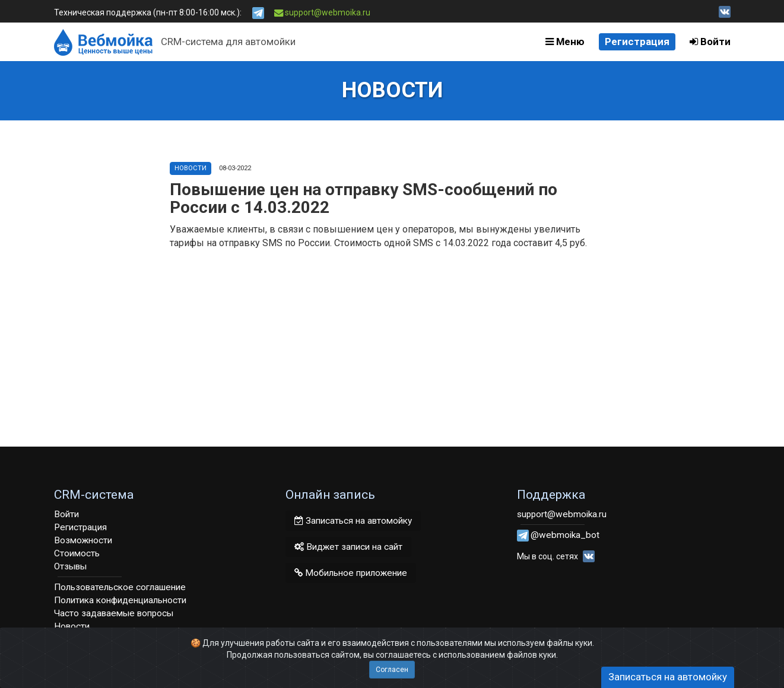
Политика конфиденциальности (120, 600)
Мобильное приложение (351, 573)
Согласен (392, 670)
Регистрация (637, 42)
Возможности (83, 540)
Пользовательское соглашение (120, 587)
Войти (710, 42)
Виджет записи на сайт (348, 547)
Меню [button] (565, 42)
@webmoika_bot (565, 535)
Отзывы (70, 566)
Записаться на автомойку (353, 521)
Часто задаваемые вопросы (114, 613)
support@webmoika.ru (323, 12)
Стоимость (77, 553)
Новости (191, 168)
